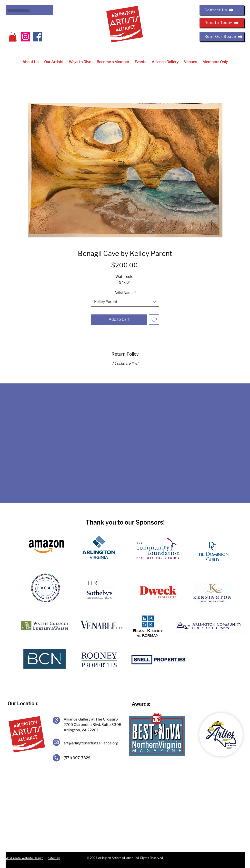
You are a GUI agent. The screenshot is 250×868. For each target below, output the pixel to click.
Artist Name (125, 293)
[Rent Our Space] (222, 37)
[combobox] (125, 302)
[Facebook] (37, 37)
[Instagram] (25, 37)
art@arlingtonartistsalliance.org (91, 743)
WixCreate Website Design (24, 858)
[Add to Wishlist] (154, 320)
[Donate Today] (222, 23)
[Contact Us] (222, 10)
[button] (13, 37)
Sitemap (54, 858)
